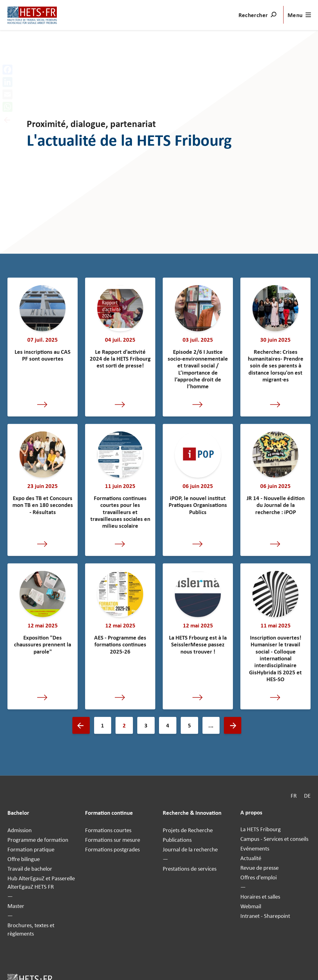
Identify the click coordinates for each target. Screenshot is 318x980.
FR (294, 795)
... (211, 725)
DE (307, 795)
